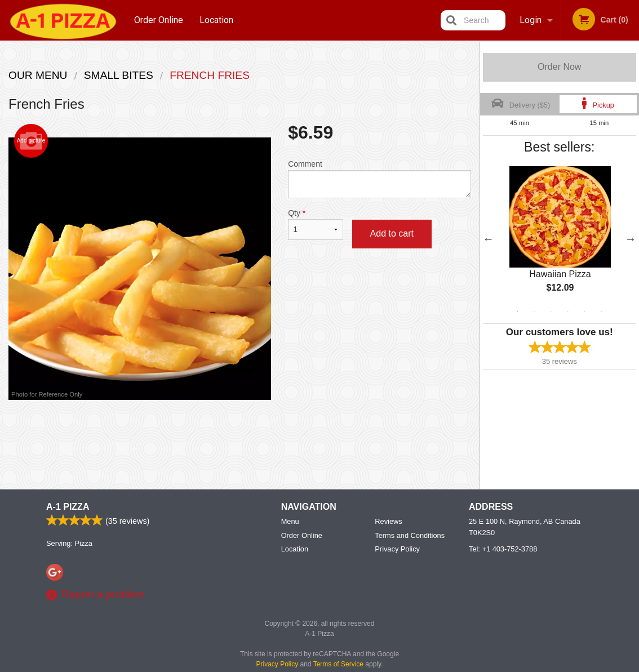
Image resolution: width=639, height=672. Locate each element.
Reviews (388, 522)
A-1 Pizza (68, 507)
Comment (379, 179)
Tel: (503, 549)
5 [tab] (585, 311)
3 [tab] (551, 311)
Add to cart (392, 233)
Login (531, 20)
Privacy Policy (397, 549)
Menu (290, 522)
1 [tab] (517, 311)
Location (216, 20)
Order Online (159, 20)
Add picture (31, 141)
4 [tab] (568, 311)
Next (631, 239)
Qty (315, 224)
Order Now (559, 67)
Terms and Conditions (410, 536)
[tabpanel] (560, 239)
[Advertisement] (240, 437)
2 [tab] (534, 311)
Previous (489, 239)
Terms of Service (338, 665)
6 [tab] (602, 311)
